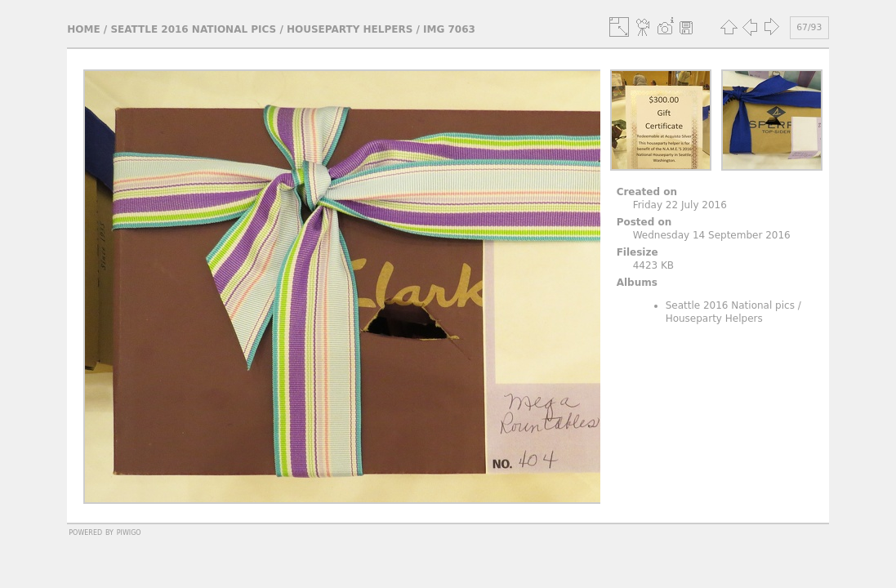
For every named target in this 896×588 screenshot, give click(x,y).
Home (83, 29)
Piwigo (129, 532)
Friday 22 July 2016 (680, 205)
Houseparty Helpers (350, 29)
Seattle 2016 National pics (193, 29)
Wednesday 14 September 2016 (712, 235)
